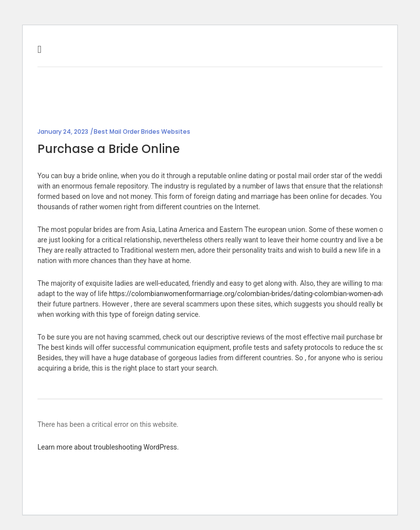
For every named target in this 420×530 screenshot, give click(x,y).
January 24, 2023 (63, 132)
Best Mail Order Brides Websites (142, 132)
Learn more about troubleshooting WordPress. (108, 447)
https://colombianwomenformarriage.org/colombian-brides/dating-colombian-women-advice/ (252, 294)
